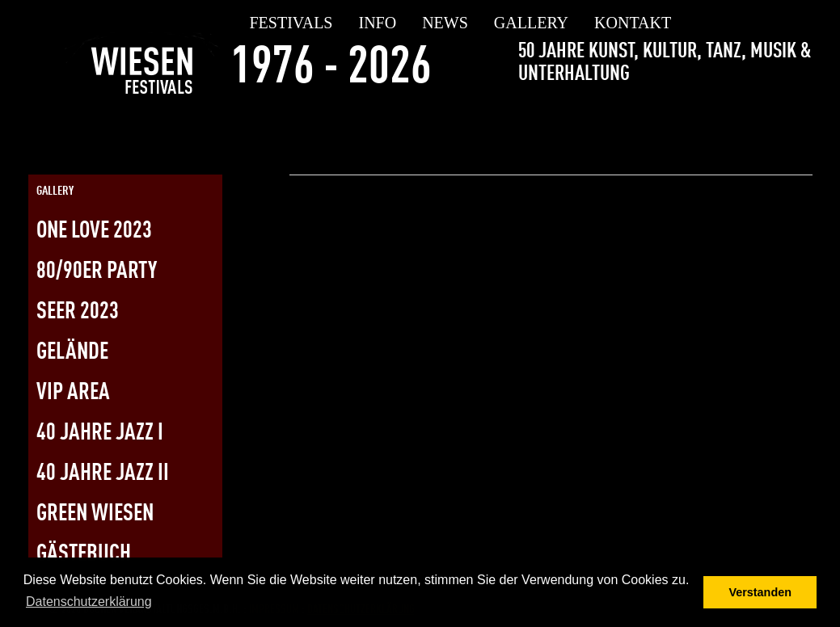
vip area (73, 393)
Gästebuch (84, 555)
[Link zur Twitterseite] (742, 116)
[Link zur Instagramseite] (770, 116)
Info (378, 23)
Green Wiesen (95, 514)
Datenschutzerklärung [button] (89, 602)
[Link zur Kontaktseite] (800, 116)
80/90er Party (97, 272)
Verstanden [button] (760, 592)
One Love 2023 (94, 231)
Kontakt (633, 23)
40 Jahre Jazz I (100, 433)
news (445, 23)
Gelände (72, 353)
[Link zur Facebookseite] (713, 116)
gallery (531, 23)
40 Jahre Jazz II (103, 474)
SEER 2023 (78, 312)
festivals (291, 23)
